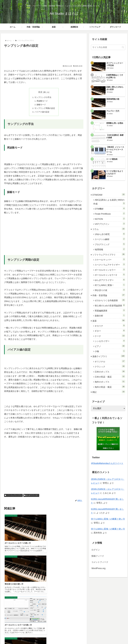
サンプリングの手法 (43, 97)
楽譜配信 (98, 621)
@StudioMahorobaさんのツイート (107, 463)
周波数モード (42, 101)
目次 (40, 92)
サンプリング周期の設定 (45, 109)
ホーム (70, 621)
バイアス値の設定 (42, 113)
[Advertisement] (44, 55)
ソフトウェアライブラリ (13, 496)
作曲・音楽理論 (81, 621)
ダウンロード (121, 621)
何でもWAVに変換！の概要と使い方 (108, 519)
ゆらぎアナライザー (31, 496)
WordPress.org (98, 568)
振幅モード (41, 105)
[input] (108, 47)
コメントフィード (100, 562)
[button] (123, 47)
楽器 (91, 621)
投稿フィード (98, 556)
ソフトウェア (109, 621)
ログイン (96, 550)
